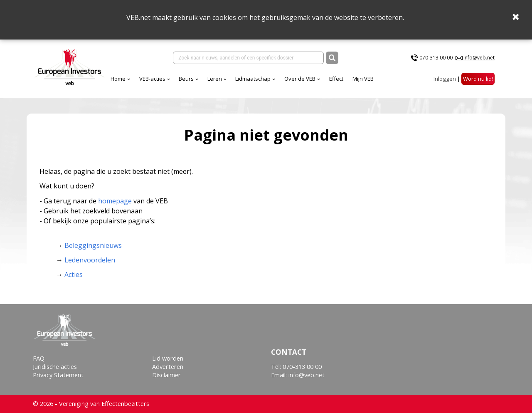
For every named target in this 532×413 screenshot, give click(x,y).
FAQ (39, 358)
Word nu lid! (478, 79)
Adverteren (168, 367)
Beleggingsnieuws (93, 245)
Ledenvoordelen (90, 260)
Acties (74, 275)
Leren (215, 79)
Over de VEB (300, 79)
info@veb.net (479, 58)
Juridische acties (55, 367)
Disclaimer (166, 375)
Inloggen (445, 79)
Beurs (186, 79)
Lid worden (168, 358)
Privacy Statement (58, 375)
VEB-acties (152, 79)
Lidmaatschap (253, 79)
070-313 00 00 (436, 58)
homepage (115, 201)
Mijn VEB (363, 79)
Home (118, 79)
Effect (336, 79)
